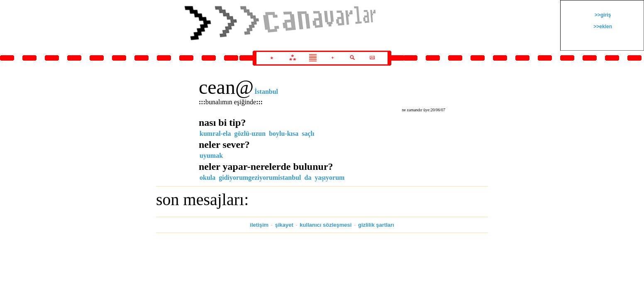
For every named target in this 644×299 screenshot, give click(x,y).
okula (207, 178)
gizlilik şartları (376, 225)
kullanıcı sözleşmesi (326, 225)
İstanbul (266, 92)
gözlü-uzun (250, 134)
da (308, 178)
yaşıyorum (329, 178)
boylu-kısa (284, 134)
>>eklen (602, 27)
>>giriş (602, 15)
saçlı (308, 134)
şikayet (284, 225)
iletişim (259, 225)
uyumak (211, 156)
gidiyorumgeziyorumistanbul (260, 178)
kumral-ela (215, 134)
